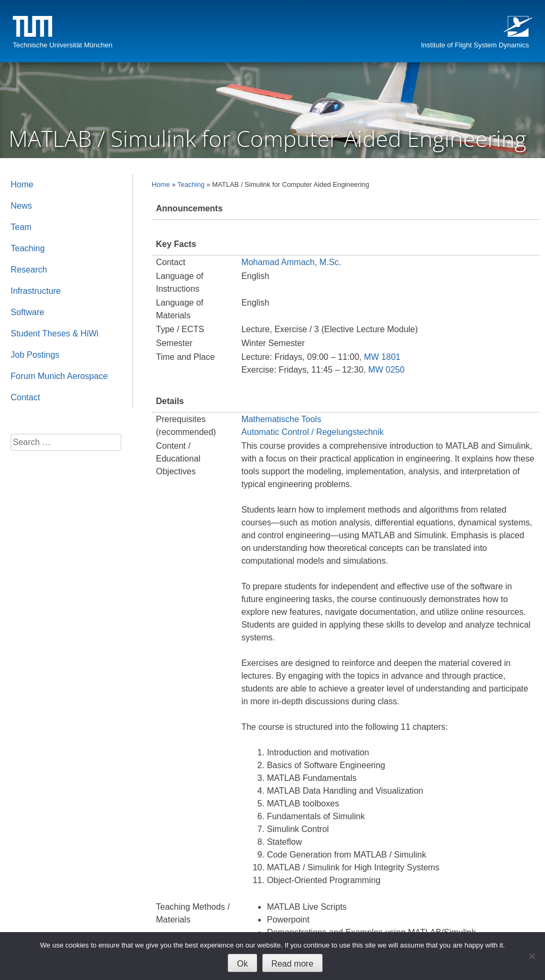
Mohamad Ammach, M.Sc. (291, 262)
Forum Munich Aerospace (59, 376)
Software (27, 312)
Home (161, 184)
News (21, 206)
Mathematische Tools (281, 419)
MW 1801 (382, 357)
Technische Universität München (63, 45)
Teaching (191, 184)
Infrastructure (36, 291)
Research (29, 270)
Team (21, 227)
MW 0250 (386, 370)
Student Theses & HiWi (55, 333)
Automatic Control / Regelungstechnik (312, 432)
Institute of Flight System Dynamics (475, 45)
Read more (292, 964)
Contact (25, 397)
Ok (242, 964)
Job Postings (35, 355)
